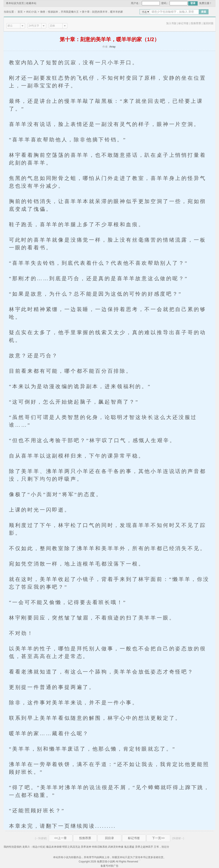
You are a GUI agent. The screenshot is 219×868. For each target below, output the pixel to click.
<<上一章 (61, 838)
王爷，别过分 (161, 847)
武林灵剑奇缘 (116, 847)
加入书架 (171, 23)
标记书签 (183, 23)
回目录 (109, 838)
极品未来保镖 (54, 847)
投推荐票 (196, 23)
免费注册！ (206, 3)
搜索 (204, 12)
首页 (20, 12)
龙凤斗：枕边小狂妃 (34, 847)
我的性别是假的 (13, 847)
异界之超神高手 (144, 847)
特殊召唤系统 (100, 847)
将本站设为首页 (15, 3)
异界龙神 (86, 847)
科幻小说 (31, 12)
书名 (144, 12)
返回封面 (208, 23)
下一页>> (158, 838)
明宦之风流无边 (71, 847)
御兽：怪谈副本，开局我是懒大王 (59, 12)
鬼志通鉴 (129, 847)
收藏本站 (31, 3)
